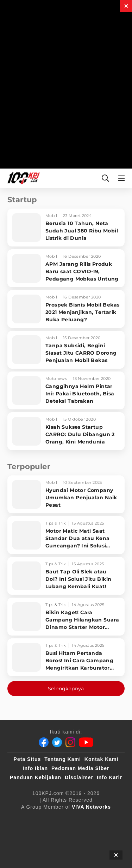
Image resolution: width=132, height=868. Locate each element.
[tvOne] (83, 833)
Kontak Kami (102, 759)
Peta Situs (27, 759)
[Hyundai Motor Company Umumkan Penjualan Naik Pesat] (66, 494)
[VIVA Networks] (91, 807)
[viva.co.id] (37, 818)
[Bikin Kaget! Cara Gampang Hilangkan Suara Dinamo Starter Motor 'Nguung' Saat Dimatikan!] (66, 617)
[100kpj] (70, 818)
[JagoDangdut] (100, 847)
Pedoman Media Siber (80, 768)
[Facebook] (44, 742)
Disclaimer (79, 777)
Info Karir (109, 777)
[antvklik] (29, 847)
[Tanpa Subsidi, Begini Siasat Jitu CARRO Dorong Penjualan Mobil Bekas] (66, 350)
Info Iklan (35, 768)
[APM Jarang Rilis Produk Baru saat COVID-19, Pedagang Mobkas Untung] (66, 268)
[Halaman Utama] (22, 178)
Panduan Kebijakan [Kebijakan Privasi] (36, 777)
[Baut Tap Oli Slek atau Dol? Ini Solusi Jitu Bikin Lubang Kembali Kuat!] (66, 576)
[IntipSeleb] (63, 847)
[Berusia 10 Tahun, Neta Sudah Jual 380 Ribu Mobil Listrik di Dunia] (66, 228)
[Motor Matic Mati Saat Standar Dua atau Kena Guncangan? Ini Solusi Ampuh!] (66, 535)
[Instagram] (70, 742)
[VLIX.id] (26, 833)
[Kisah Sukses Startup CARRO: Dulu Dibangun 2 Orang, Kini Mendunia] (66, 431)
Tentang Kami (63, 759)
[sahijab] (99, 818)
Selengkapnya (66, 689)
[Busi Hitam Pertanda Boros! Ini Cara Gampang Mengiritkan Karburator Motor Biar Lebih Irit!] (66, 657)
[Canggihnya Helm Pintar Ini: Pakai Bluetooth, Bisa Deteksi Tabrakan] (66, 390)
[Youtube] (86, 742)
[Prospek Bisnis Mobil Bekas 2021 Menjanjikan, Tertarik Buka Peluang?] (66, 309)
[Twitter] (57, 742)
